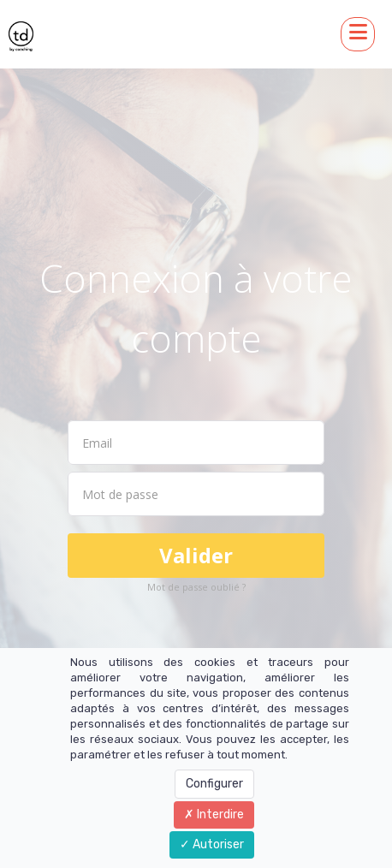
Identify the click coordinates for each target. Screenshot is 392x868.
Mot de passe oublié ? (196, 587)
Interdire (214, 814)
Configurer (214, 784)
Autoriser (212, 844)
